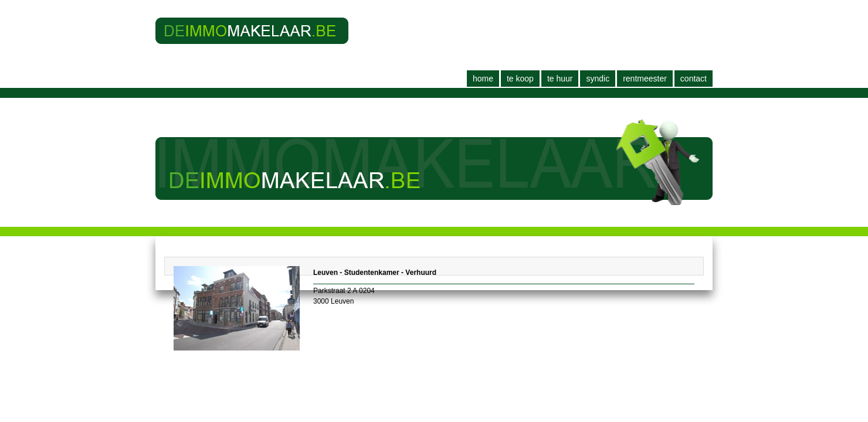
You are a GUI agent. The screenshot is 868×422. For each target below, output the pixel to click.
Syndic (598, 79)
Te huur (560, 79)
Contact (694, 79)
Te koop (520, 79)
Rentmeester (645, 79)
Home (483, 79)
